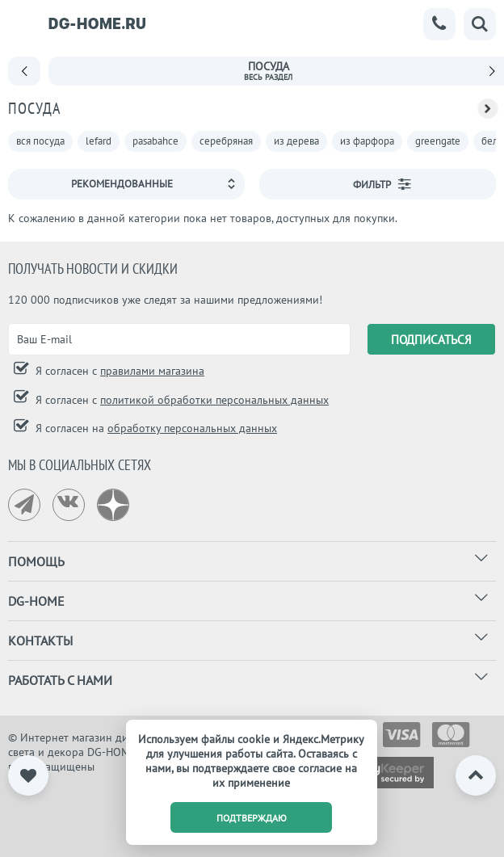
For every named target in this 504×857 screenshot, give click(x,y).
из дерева (296, 141)
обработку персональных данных (192, 428)
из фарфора (367, 141)
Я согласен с (118, 371)
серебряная (226, 141)
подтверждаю (252, 818)
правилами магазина (152, 371)
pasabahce (155, 141)
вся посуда (40, 141)
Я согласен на (155, 428)
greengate (438, 141)
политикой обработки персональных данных (214, 400)
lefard (99, 141)
